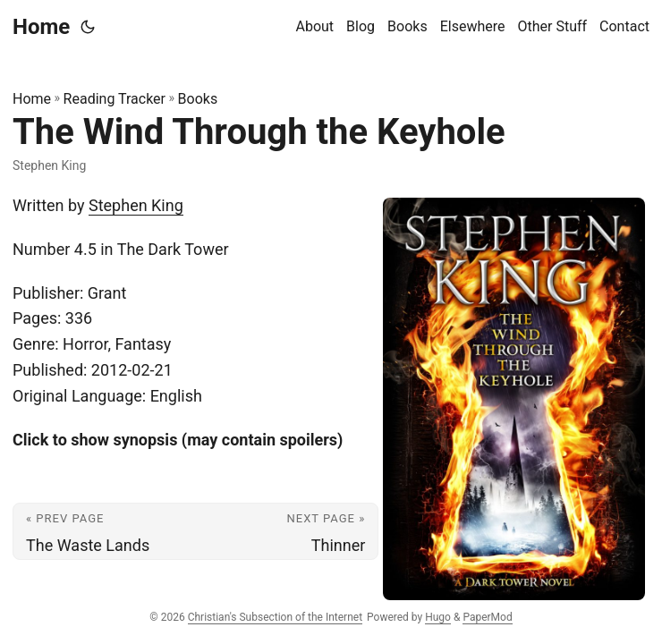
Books (198, 99)
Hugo (438, 617)
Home (41, 27)
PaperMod (487, 617)
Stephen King (136, 205)
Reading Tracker (115, 99)
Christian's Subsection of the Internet (275, 617)
